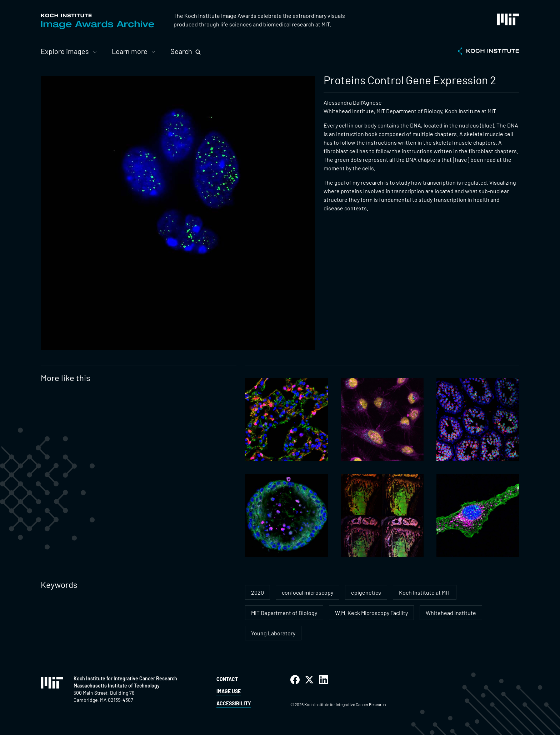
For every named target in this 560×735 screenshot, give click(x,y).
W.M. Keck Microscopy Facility (371, 613)
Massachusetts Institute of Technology (117, 686)
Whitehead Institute (451, 613)
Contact (227, 679)
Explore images (65, 51)
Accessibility (234, 703)
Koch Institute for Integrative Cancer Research (125, 678)
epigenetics (366, 592)
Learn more (130, 51)
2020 (257, 592)
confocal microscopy (307, 592)
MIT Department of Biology (284, 613)
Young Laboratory (273, 633)
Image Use (229, 691)
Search (181, 51)
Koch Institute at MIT (425, 592)
